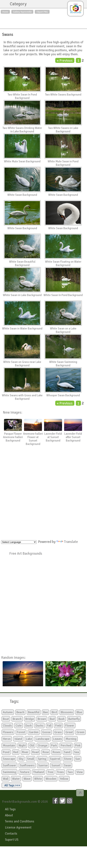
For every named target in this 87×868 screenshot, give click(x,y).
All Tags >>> (12, 785)
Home (5, 12)
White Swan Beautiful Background (22, 263)
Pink (78, 746)
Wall (6, 779)
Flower (70, 726)
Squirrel (55, 759)
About (9, 815)
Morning (71, 739)
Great (69, 732)
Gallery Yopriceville (22, 12)
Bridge (30, 719)
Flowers (8, 732)
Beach (20, 712)
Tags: (12, 701)
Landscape (43, 739)
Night (22, 746)
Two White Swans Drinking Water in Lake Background (22, 130)
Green (80, 732)
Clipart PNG (42, 12)
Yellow (64, 779)
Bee (45, 712)
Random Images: (13, 658)
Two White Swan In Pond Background (22, 96)
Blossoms (67, 712)
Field (58, 726)
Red (16, 752)
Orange (43, 746)
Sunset (56, 765)
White (38, 779)
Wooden (51, 779)
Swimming (9, 772)
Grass (58, 732)
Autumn (8, 712)
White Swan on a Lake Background (63, 330)
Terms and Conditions (20, 821)
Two (70, 772)
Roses (56, 752)
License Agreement (18, 827)
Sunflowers (27, 765)
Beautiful (34, 712)
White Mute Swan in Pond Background (63, 163)
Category (16, 4)
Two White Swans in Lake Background (63, 130)
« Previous (65, 60)
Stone (68, 759)
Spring (42, 759)
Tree (50, 772)
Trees (60, 772)
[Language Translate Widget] (19, 542)
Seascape (9, 759)
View (80, 772)
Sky (21, 759)
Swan (67, 765)
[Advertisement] (43, 20)
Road (35, 752)
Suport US (12, 840)
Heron (7, 739)
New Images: (13, 412)
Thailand (38, 772)
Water (16, 779)
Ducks (39, 726)
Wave (27, 779)
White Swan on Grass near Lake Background (22, 364)
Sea (77, 752)
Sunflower (9, 765)
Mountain (9, 746)
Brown (42, 719)
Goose (46, 732)
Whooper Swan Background (63, 395)
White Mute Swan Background (22, 161)
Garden (34, 732)
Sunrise (43, 765)
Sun (78, 759)
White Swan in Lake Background (22, 295)
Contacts (11, 834)
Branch (17, 719)
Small (31, 759)
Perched (66, 746)
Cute (19, 726)
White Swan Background (22, 195)
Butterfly (74, 719)
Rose (46, 752)
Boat (6, 719)
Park (54, 746)
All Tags (10, 809)
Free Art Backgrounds (26, 553)
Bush (61, 719)
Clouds (7, 726)
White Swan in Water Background (22, 329)
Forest (21, 732)
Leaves (57, 739)
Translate (67, 542)
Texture (25, 772)
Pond (6, 752)
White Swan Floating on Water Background (63, 263)
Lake (29, 739)
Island (18, 739)
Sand (67, 752)
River (25, 752)
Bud (52, 719)
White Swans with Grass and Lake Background (22, 397)
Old (32, 746)
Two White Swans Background (63, 95)
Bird (54, 712)
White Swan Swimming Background (63, 364)
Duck (29, 726)
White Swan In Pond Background (63, 295)
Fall (49, 726)
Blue (79, 712)
